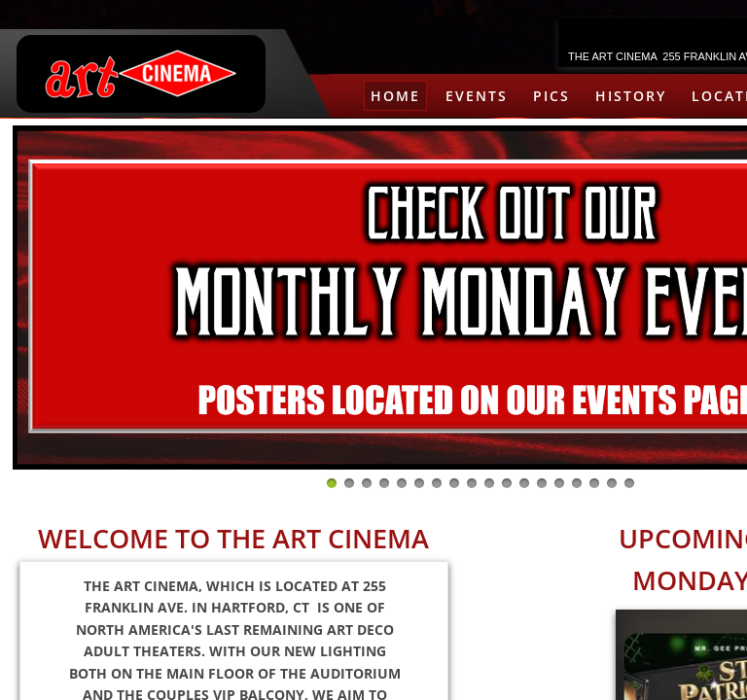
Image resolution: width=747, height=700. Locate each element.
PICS (551, 96)
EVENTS (477, 96)
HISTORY (631, 96)
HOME (395, 96)
